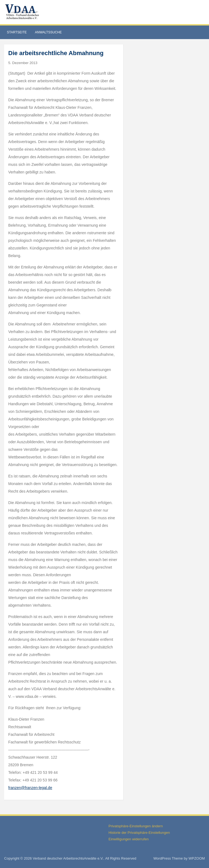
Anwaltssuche (48, 32)
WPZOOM (197, 858)
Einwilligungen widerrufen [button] (129, 839)
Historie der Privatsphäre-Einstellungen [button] (139, 833)
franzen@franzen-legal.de (30, 788)
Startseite (17, 32)
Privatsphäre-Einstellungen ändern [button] (136, 826)
